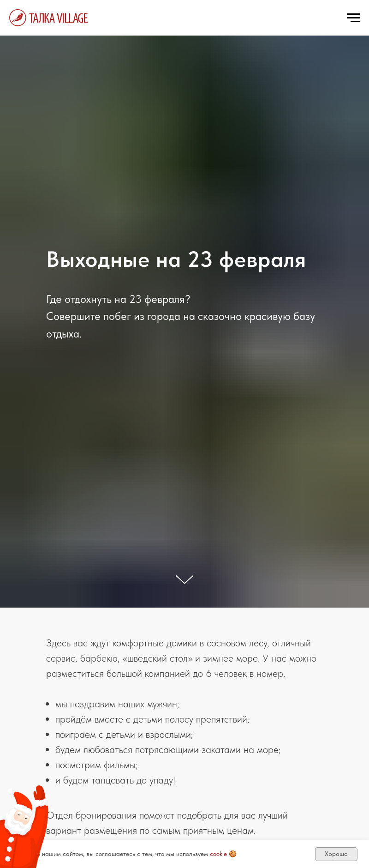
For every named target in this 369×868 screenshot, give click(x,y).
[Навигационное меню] (353, 18)
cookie (218, 854)
